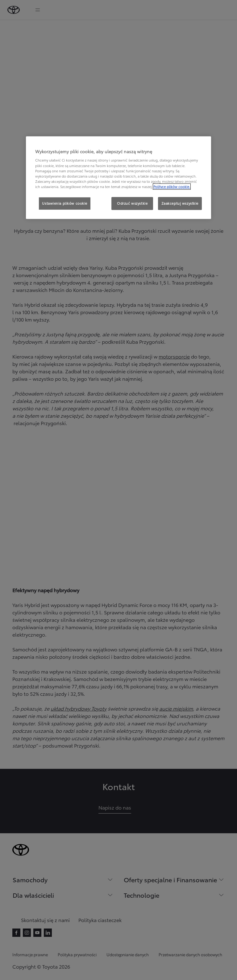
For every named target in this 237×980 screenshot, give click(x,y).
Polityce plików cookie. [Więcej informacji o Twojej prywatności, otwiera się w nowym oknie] (172, 187)
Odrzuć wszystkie (132, 203)
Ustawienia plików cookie (65, 203)
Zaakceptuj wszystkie (180, 203)
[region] (118, 178)
